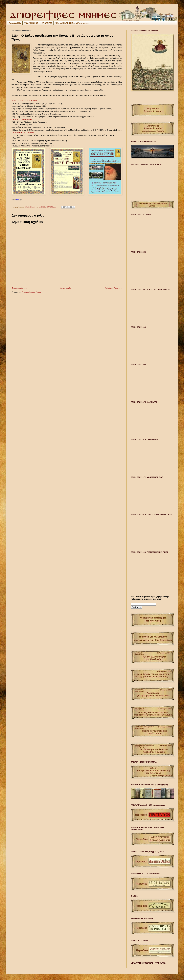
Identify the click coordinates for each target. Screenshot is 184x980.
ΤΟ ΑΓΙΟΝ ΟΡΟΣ (31, 23)
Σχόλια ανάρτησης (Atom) (31, 292)
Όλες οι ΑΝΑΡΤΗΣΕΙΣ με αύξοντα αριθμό (72, 23)
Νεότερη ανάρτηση (19, 288)
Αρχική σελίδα (15, 23)
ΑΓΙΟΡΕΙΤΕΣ (47, 23)
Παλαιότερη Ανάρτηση (113, 288)
